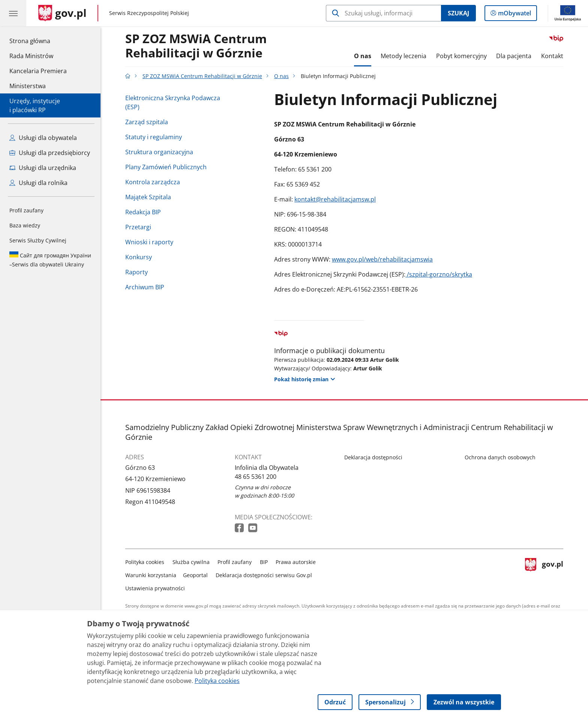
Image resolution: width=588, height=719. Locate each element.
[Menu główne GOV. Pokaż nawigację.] (13, 13)
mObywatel (514, 15)
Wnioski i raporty (149, 242)
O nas (363, 56)
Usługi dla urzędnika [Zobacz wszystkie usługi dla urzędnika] (43, 168)
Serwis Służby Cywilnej (38, 240)
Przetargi (138, 227)
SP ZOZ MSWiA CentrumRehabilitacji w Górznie (196, 46)
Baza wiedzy (25, 225)
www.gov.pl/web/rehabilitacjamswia (382, 259)
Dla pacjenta (514, 56)
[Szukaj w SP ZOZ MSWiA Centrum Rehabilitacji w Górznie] (383, 13)
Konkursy (139, 257)
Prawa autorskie (296, 562)
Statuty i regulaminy (154, 137)
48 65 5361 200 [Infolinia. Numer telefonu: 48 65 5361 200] (256, 477)
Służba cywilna (191, 562)
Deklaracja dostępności (373, 457)
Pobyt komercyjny (461, 56)
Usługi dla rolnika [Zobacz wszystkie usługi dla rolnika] (38, 183)
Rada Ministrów (31, 56)
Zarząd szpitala (147, 122)
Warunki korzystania (151, 575)
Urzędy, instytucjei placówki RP (35, 105)
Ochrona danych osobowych (500, 457)
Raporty (136, 272)
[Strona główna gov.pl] (62, 13)
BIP (264, 562)
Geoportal (195, 575)
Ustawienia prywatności (155, 588)
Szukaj (458, 13)
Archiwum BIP (145, 287)
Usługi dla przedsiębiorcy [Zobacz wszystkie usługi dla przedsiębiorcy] (50, 153)
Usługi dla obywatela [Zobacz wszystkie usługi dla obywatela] (43, 138)
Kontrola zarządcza (153, 182)
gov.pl (544, 574)
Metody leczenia (403, 56)
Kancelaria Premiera (38, 71)
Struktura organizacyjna (159, 152)
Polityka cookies (145, 562)
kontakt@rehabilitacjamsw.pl (335, 199)
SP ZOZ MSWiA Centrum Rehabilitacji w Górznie (202, 76)
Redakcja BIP (143, 212)
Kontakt (552, 56)
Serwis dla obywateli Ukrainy (50, 260)
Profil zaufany (26, 210)
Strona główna (38, 41)
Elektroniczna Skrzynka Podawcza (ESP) (173, 102)
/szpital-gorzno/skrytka (439, 274)
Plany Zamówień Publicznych (166, 167)
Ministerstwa (28, 86)
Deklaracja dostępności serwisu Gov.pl (264, 575)
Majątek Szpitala (148, 197)
